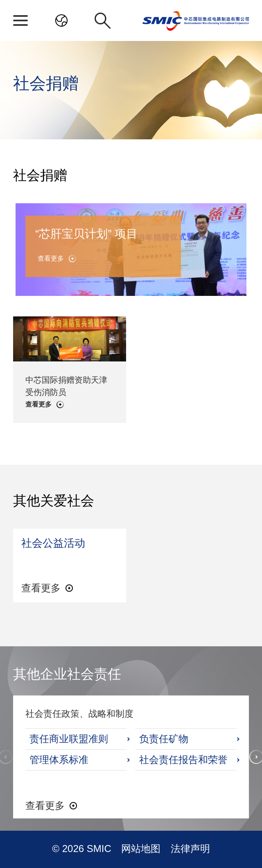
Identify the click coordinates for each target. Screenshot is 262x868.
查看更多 (51, 258)
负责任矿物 (164, 739)
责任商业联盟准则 (69, 739)
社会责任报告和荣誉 (183, 760)
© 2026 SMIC (83, 849)
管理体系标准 (59, 760)
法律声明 (190, 849)
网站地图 (142, 849)
